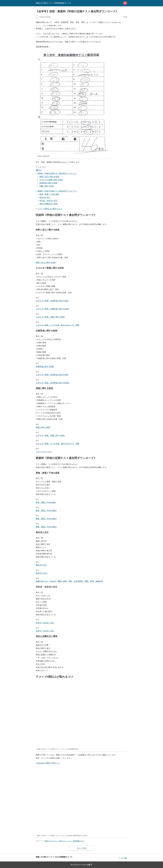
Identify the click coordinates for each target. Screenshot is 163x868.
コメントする (81, 848)
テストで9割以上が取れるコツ (50, 209)
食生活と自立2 (42, 573)
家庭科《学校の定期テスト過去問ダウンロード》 (58, 191)
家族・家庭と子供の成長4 (46, 527)
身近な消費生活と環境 (48, 204)
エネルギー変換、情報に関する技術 (50, 317)
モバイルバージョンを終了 (81, 865)
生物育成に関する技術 (48, 183)
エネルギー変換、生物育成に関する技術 (52, 301)
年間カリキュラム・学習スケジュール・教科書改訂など (64, 841)
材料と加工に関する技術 (49, 177)
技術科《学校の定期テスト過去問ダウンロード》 (58, 173)
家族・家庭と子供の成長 (49, 194)
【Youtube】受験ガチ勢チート (48, 763)
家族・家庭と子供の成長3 (46, 519)
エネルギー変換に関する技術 (51, 180)
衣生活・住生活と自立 (48, 201)
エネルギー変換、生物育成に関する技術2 (53, 309)
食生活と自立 (45, 197)
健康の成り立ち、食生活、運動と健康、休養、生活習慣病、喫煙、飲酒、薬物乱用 (69, 581)
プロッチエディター (44, 452)
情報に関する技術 (47, 186)
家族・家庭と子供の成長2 (46, 511)
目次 (40, 170)
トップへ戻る (123, 858)
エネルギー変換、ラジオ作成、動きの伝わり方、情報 (58, 325)
